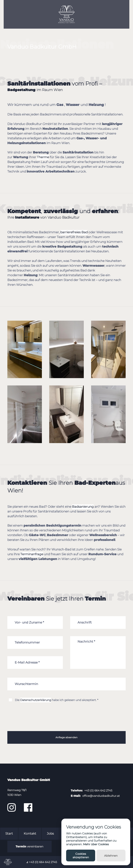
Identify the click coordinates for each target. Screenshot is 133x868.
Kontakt (30, 833)
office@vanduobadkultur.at (101, 796)
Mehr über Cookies (96, 844)
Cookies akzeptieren (81, 856)
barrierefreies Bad (74, 232)
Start (9, 833)
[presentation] (35, 721)
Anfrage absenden (66, 737)
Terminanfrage (32, 554)
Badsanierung (83, 507)
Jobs (50, 833)
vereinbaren (29, 846)
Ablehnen (111, 856)
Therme (43, 157)
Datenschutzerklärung (36, 700)
